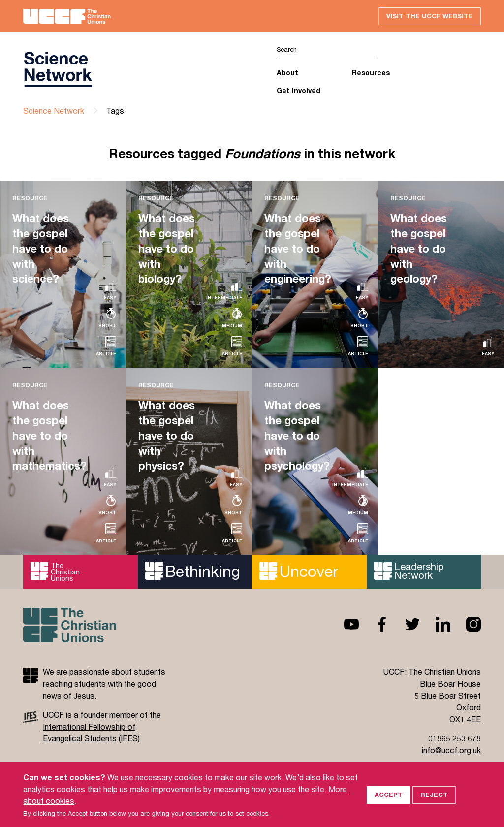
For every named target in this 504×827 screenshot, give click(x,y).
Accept (389, 810)
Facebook (374, 624)
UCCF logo (58, 69)
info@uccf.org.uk (451, 750)
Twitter (405, 624)
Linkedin (435, 624)
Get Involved (299, 90)
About (287, 73)
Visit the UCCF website (430, 16)
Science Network (54, 111)
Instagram (466, 624)
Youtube (344, 624)
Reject (434, 810)
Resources (371, 73)
